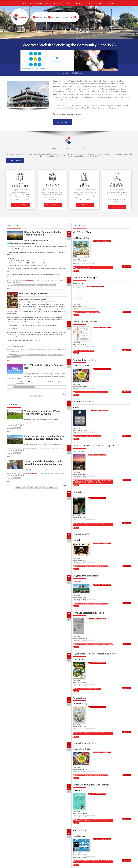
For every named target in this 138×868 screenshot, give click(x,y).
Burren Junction (31, 285)
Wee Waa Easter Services (85, 322)
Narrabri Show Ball (82, 534)
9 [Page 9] (45, 487)
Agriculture (11, 357)
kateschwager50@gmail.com (61, 17)
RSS (65, 394)
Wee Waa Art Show (82, 232)
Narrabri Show (80, 698)
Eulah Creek (86, 482)
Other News (51, 355)
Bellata (98, 480)
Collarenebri (104, 861)
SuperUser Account (32, 423)
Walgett (38, 285)
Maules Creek (102, 482)
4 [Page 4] (39, 396)
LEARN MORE (62, 122)
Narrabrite (78, 492)
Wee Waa (22, 285)
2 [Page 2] (34, 396)
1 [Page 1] (31, 396)
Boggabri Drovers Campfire (86, 576)
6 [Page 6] (37, 487)
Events (85, 267)
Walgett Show (79, 830)
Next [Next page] (52, 487)
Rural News (45, 285)
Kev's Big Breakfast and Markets (88, 613)
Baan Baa (91, 480)
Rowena (96, 862)
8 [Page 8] (42, 487)
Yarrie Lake (85, 268)
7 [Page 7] (39, 487)
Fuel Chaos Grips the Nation (33, 293)
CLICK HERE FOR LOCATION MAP (69, 114)
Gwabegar (94, 482)
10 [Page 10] (48, 487)
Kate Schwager (31, 280)
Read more (127, 267)
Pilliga (109, 267)
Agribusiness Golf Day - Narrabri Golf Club (94, 654)
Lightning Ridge (88, 862)
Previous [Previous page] (19, 487)
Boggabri (16, 355)
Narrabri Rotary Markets (84, 360)
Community (53, 285)
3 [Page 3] (37, 396)
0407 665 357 (41, 17)
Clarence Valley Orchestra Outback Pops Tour (94, 446)
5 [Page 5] (42, 396)
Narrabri (16, 285)
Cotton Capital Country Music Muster (91, 785)
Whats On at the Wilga (83, 401)
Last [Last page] (56, 487)
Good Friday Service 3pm (85, 277)
